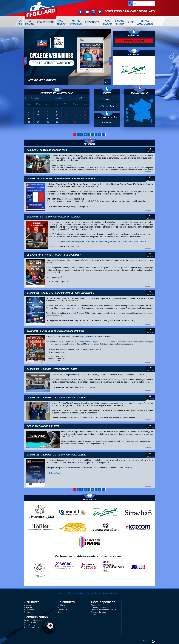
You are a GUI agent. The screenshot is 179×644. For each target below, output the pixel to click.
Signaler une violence (134, 41)
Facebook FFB (30, 623)
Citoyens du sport (98, 612)
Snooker (28, 612)
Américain (29, 605)
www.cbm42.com (54, 315)
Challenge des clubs (99, 607)
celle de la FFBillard (117, 342)
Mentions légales (75, 593)
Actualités (95, 605)
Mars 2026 (79, 98)
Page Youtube (57, 473)
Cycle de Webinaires (41, 80)
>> (104, 134)
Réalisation (149, 641)
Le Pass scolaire (107, 106)
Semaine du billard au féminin (104, 610)
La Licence (107, 99)
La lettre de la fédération (35, 620)
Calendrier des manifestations (57, 93)
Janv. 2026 (35, 98)
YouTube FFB (30, 625)
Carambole (29, 610)
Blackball (28, 607)
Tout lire (148, 172)
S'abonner (107, 123)
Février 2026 (57, 98)
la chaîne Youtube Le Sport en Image (92, 342)
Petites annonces (32, 627)
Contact (61, 593)
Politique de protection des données (102, 593)
